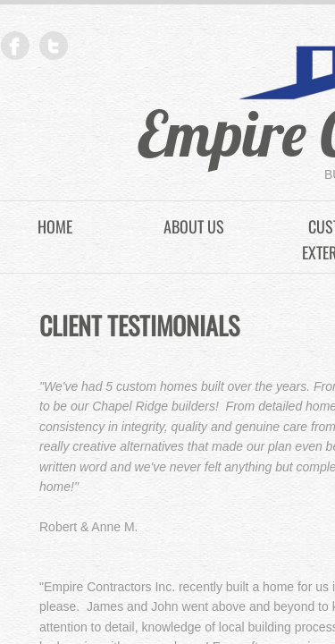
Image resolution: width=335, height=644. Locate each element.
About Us (194, 226)
